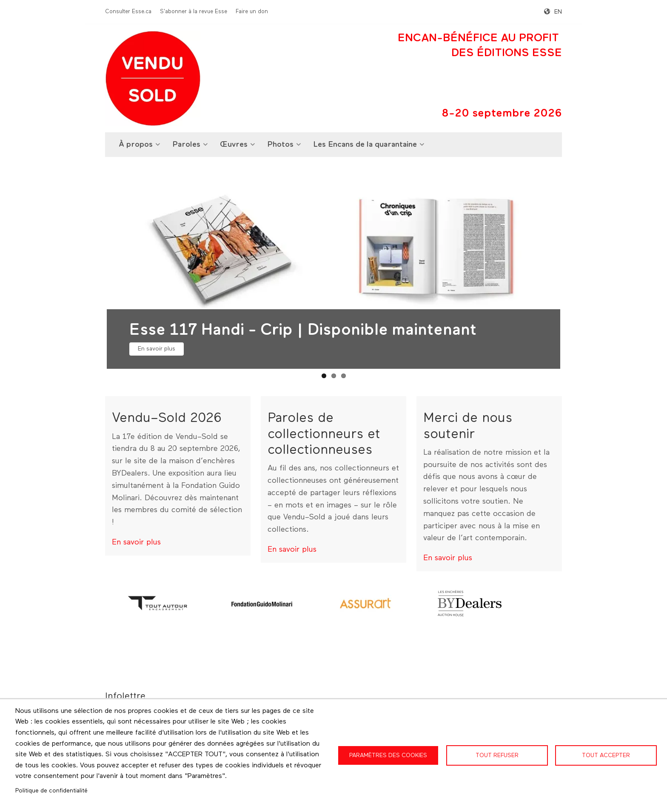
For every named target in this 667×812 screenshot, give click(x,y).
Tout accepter (606, 755)
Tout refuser (497, 755)
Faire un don (252, 12)
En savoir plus (157, 349)
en (558, 12)
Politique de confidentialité (51, 791)
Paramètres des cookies (388, 755)
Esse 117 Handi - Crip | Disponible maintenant (303, 330)
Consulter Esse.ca (128, 12)
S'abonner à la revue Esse (194, 12)
